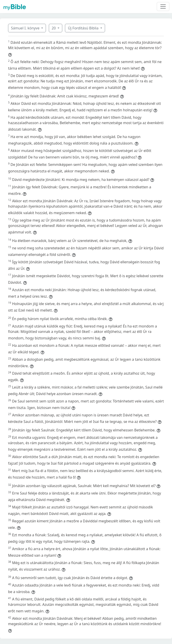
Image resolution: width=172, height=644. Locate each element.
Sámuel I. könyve (26, 28)
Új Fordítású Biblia (84, 28)
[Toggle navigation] (163, 7)
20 (54, 28)
